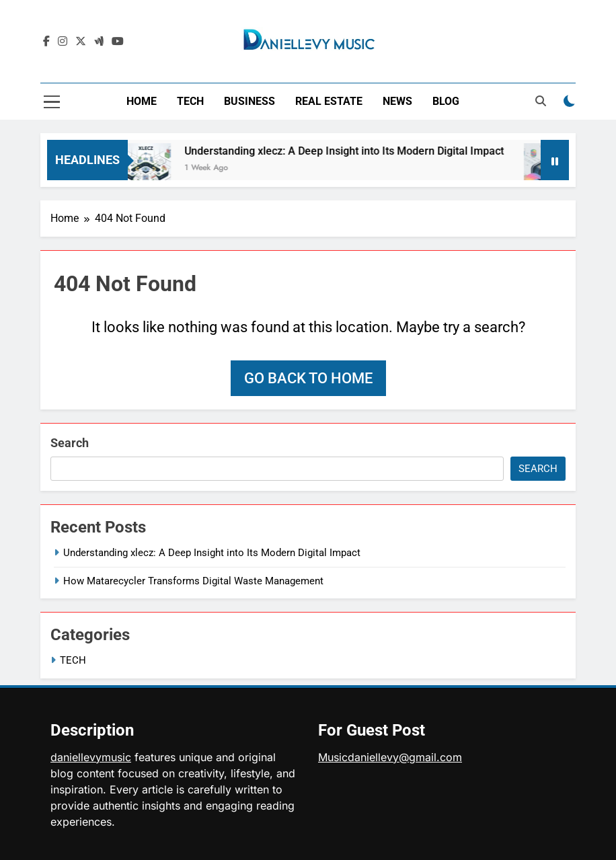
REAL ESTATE (329, 101)
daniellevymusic (91, 757)
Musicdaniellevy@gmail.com (390, 757)
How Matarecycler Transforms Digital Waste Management (193, 581)
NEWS (397, 101)
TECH (190, 101)
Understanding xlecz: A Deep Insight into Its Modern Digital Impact (350, 151)
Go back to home (308, 378)
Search (70, 443)
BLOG (446, 101)
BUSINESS (249, 101)
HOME (142, 101)
